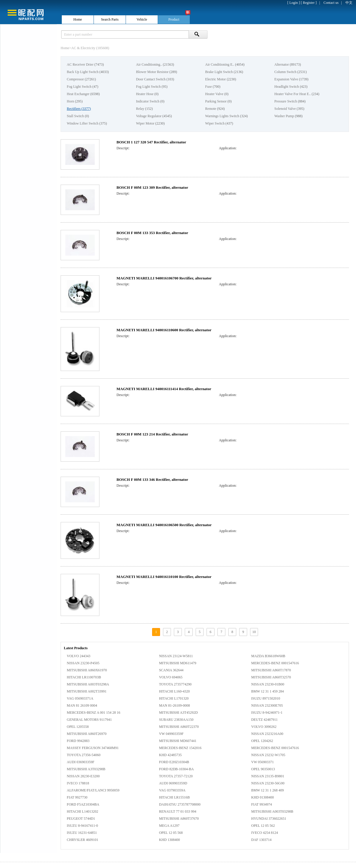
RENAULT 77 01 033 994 (178, 811)
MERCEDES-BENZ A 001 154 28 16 (94, 713)
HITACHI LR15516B (174, 797)
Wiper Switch (215, 123)
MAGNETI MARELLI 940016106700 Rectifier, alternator (164, 278)
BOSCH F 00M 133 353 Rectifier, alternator (152, 233)
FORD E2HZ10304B (174, 762)
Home (65, 48)
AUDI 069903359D (173, 783)
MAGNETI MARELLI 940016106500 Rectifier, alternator (164, 525)
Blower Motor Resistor (152, 72)
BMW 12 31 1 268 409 (268, 790)
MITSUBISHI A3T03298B (86, 769)
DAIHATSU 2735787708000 (180, 804)
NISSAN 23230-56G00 (268, 783)
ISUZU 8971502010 (266, 698)
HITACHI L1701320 (174, 698)
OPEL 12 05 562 (263, 826)
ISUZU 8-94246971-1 (267, 713)
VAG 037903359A (172, 790)
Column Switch (285, 72)
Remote (211, 109)
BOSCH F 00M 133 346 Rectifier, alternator (152, 479)
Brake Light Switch (219, 72)
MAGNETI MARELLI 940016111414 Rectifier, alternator (164, 389)
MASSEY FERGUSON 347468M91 (93, 748)
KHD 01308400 (263, 797)
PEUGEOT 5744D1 (81, 819)
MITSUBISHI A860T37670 (179, 819)
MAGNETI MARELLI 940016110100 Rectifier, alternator (164, 577)
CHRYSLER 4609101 (83, 840)
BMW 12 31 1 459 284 (268, 691)
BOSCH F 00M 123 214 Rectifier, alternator (152, 434)
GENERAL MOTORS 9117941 (89, 720)
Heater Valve (214, 94)
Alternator (281, 64)
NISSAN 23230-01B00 (268, 684)
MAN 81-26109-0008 (174, 705)
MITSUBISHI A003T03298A (88, 684)
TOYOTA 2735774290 (175, 684)
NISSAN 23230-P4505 (83, 663)
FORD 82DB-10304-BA (176, 769)
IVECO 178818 (78, 783)
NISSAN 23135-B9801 (268, 776)
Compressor (75, 79)
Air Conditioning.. (149, 64)
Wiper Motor (145, 123)
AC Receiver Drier (80, 64)
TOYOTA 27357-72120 (176, 776)
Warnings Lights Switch (222, 116)
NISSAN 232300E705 (267, 705)
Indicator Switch (148, 101)
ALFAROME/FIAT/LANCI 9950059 (93, 790)
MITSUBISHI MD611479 (178, 663)
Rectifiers (74, 109)
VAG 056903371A (80, 698)
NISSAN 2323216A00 (267, 734)
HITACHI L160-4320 (174, 691)
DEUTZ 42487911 (264, 720)
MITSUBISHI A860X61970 (87, 670)
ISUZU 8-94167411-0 (82, 826)
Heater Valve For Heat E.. (292, 94)
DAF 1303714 (261, 840)
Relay (140, 109)
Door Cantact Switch (151, 79)
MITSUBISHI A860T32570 (271, 677)
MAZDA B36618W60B (268, 656)
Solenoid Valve (285, 109)
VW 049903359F (171, 734)
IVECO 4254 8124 (265, 833)
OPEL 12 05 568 (171, 833)
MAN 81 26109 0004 (82, 705)
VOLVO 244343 (79, 656)
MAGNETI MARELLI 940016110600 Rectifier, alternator (164, 330)
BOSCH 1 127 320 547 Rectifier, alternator (151, 142)
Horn (70, 101)
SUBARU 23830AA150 (176, 720)
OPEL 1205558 (78, 727)
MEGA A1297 (169, 826)
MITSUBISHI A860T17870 (271, 670)
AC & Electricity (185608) (90, 48)
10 (254, 632)
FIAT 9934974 (262, 804)
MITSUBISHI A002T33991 (87, 691)
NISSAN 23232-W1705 (268, 755)
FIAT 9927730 (77, 797)
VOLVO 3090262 (264, 727)
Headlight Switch (287, 87)
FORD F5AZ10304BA (83, 804)
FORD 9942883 (78, 741)
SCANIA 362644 (171, 670)
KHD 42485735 (170, 755)
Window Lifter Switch (83, 123)
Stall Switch (75, 116)
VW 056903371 (263, 762)
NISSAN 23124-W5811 (176, 656)
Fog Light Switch (79, 87)
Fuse (208, 87)
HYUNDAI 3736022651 (269, 819)
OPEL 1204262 (262, 741)
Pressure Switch (286, 101)
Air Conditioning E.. (220, 64)
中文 (349, 3)
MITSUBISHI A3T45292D (178, 713)
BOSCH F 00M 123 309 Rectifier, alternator (152, 187)
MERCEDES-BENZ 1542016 (180, 748)
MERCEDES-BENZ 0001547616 (275, 663)
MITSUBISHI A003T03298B (272, 811)
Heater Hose (145, 94)
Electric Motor (215, 79)
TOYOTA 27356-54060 (84, 755)
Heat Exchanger (78, 94)
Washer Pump (284, 116)
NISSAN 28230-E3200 (83, 776)
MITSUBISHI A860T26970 (87, 734)
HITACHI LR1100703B (84, 677)
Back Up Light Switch (83, 72)
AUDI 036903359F (81, 762)
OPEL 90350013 (263, 769)
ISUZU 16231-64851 (82, 833)
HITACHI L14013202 (83, 811)
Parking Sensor (216, 101)
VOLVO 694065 (171, 677)
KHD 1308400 (169, 840)
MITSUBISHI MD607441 (178, 741)
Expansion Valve (286, 79)
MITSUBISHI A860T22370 (179, 727)
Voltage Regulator (149, 116)
